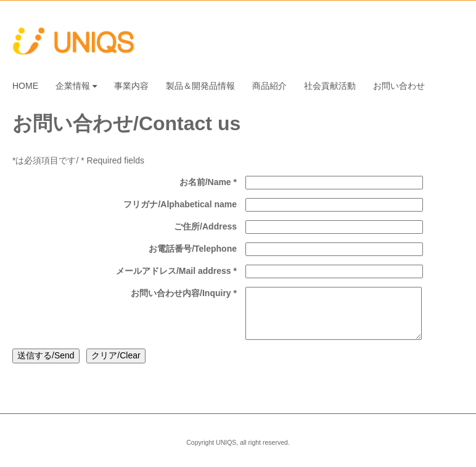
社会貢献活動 (330, 86)
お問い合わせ (399, 86)
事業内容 (131, 86)
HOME (25, 86)
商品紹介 (269, 86)
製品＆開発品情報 (200, 86)
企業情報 (76, 86)
